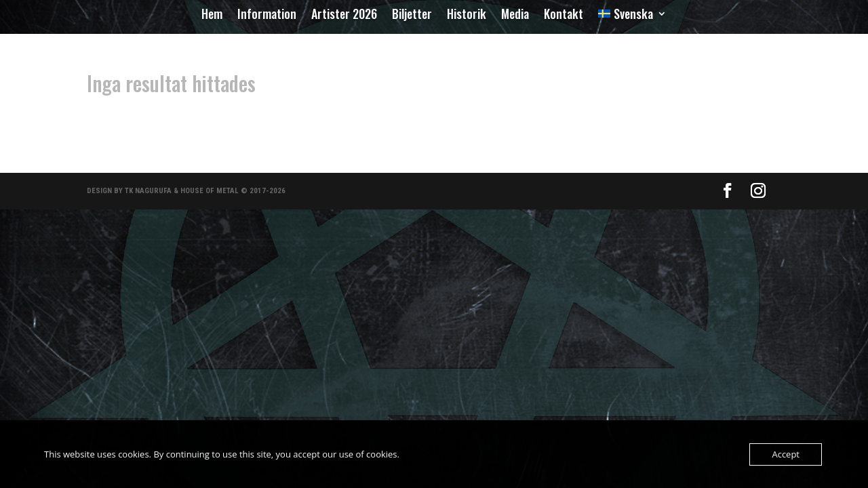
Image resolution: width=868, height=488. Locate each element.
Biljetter (412, 16)
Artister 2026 (344, 16)
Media (515, 16)
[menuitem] (632, 16)
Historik (467, 16)
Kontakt (564, 16)
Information (267, 16)
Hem (212, 16)
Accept (786, 454)
